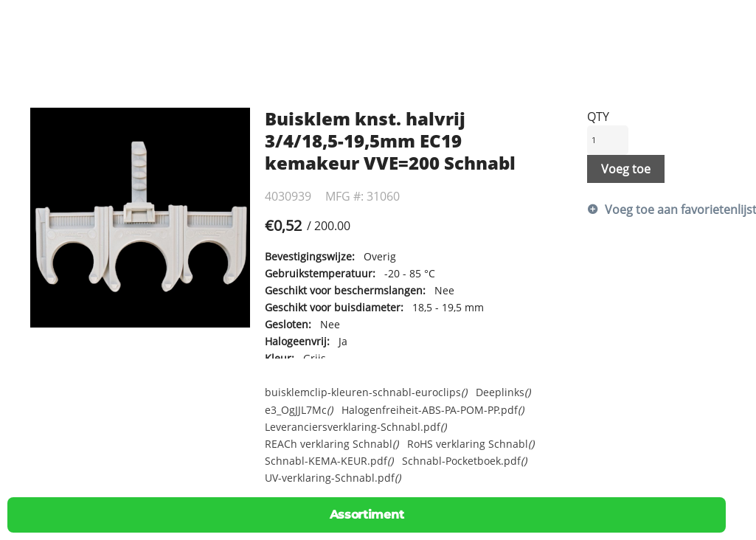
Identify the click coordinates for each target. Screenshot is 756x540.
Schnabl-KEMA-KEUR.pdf (329, 461)
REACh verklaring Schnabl (332, 444)
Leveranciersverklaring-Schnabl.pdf (356, 427)
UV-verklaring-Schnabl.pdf (333, 478)
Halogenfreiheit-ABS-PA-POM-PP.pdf (433, 410)
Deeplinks (503, 392)
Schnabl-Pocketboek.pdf (464, 461)
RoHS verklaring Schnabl (471, 444)
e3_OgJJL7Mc (299, 410)
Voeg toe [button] (626, 169)
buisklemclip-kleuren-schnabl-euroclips (366, 392)
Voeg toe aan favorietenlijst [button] (666, 210)
